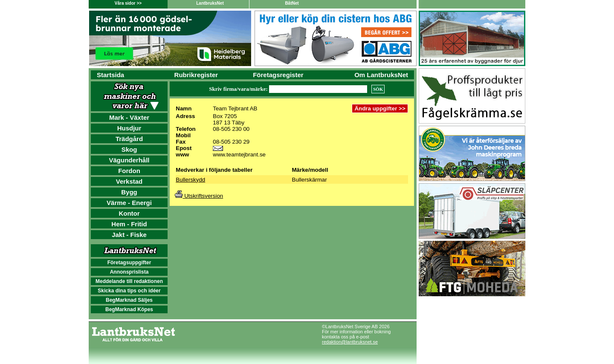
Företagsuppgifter (129, 263)
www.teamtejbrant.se (239, 155)
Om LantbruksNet (381, 75)
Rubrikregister (196, 75)
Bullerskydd (190, 180)
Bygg (129, 192)
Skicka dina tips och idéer (129, 291)
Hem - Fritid (129, 224)
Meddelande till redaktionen (129, 281)
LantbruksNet (210, 3)
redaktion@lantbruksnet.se (350, 342)
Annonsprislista (129, 272)
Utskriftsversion (199, 196)
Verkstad (129, 181)
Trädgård (129, 139)
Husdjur (129, 128)
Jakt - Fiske (129, 235)
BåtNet (292, 3)
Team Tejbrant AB (235, 108)
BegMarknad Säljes (129, 300)
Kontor (129, 213)
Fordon (129, 171)
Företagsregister (278, 75)
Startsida (110, 75)
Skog (129, 149)
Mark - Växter (129, 117)
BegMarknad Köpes (129, 309)
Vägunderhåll (129, 160)
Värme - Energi (129, 203)
